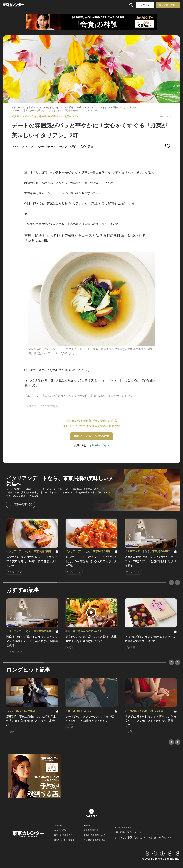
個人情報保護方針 (91, 830)
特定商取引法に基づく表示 (95, 840)
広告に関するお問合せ (63, 835)
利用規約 (87, 826)
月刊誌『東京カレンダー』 (126, 827)
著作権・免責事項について (95, 835)
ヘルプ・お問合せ (61, 830)
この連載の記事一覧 (21, 504)
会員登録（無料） (168, 5)
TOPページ (59, 826)
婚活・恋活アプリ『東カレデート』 (129, 832)
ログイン (145, 5)
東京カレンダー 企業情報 (64, 840)
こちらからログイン (98, 445)
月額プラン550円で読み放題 (92, 436)
